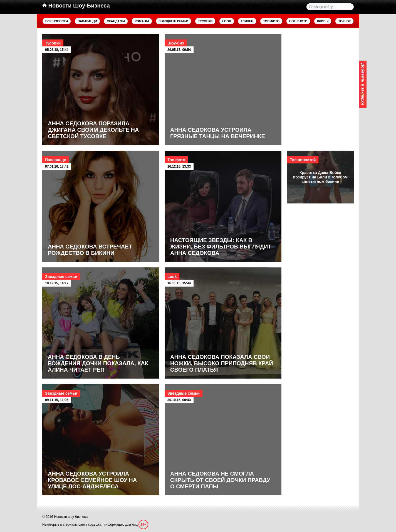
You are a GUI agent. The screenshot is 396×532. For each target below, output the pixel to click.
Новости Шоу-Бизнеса (76, 6)
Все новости (57, 21)
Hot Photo (298, 21)
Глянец (247, 21)
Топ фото (271, 21)
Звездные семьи (174, 21)
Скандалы (116, 21)
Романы (142, 21)
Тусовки (205, 21)
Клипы (323, 21)
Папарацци (87, 21)
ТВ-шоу (344, 21)
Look (227, 21)
